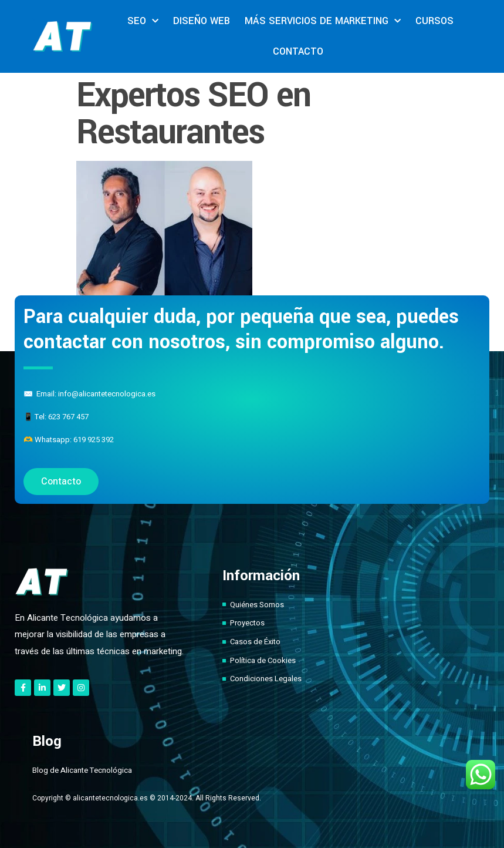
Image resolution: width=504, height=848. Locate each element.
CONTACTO (298, 51)
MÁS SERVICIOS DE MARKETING (323, 21)
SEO (143, 21)
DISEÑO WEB (202, 21)
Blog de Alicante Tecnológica (82, 770)
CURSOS (434, 21)
